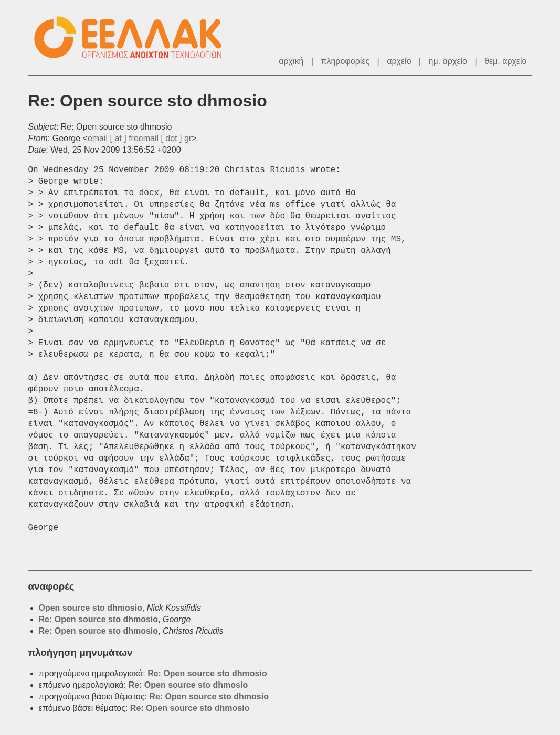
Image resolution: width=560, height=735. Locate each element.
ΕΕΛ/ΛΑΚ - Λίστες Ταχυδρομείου (133, 38)
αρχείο (399, 61)
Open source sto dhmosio (91, 608)
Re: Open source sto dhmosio (99, 619)
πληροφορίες (345, 61)
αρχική (291, 61)
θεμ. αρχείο (505, 61)
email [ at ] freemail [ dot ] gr (140, 138)
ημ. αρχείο (448, 61)
